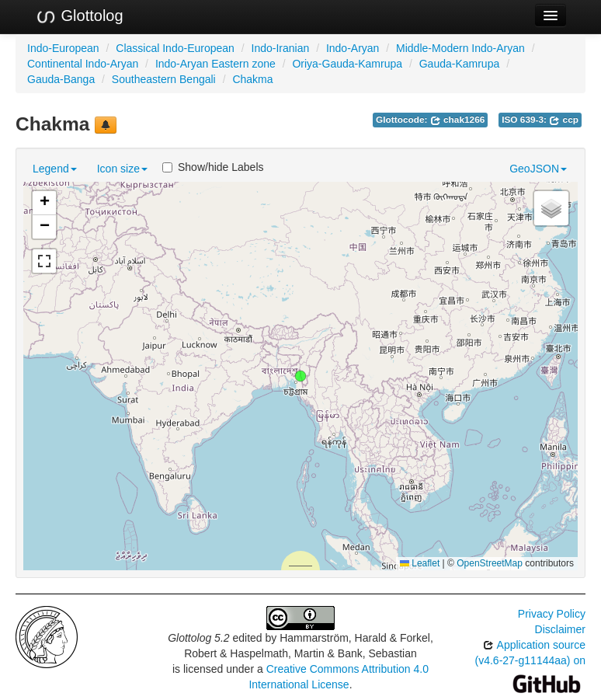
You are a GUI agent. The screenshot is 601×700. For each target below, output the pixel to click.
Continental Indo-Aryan (83, 64)
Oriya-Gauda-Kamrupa (347, 64)
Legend (55, 169)
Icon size (122, 169)
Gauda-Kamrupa (460, 64)
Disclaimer (560, 629)
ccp (564, 120)
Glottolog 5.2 (198, 638)
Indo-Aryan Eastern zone (215, 64)
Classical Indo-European (175, 48)
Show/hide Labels (213, 167)
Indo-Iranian (281, 48)
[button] (300, 376)
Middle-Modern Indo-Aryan (460, 48)
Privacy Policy (552, 614)
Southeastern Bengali (164, 79)
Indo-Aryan (353, 48)
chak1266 (458, 120)
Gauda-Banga (61, 79)
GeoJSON (538, 169)
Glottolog (79, 16)
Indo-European (63, 48)
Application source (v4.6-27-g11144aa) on (530, 664)
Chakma (252, 79)
